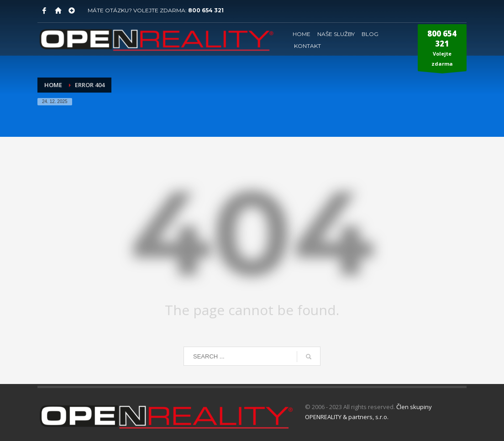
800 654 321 (206, 10)
